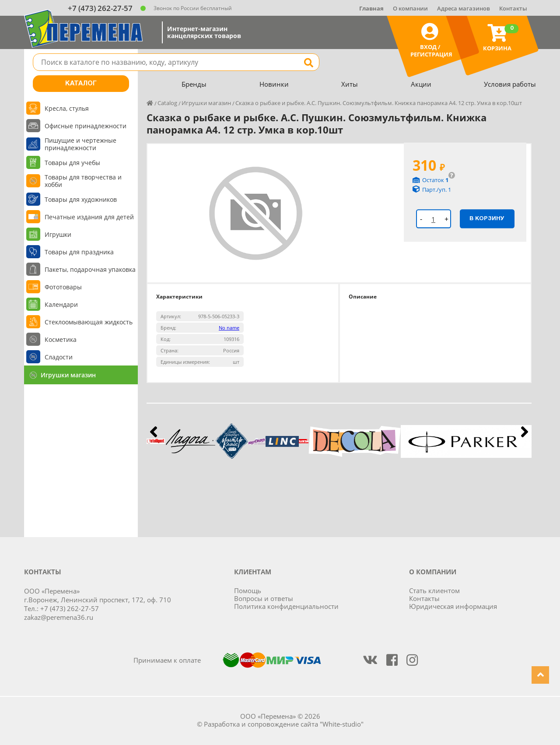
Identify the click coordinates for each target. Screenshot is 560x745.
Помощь (248, 590)
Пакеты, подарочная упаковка (90, 269)
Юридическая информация (453, 606)
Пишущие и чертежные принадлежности (80, 144)
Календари (61, 304)
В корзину (487, 218)
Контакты (513, 8)
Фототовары (63, 287)
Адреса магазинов (464, 8)
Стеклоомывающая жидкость (89, 322)
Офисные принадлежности (86, 126)
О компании (410, 8)
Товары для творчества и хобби (83, 181)
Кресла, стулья (67, 108)
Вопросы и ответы (264, 598)
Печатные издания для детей (89, 217)
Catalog (167, 103)
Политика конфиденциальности (286, 606)
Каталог (81, 84)
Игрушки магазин (68, 375)
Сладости (59, 357)
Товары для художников (81, 199)
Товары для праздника (79, 252)
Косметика (61, 339)
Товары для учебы (72, 163)
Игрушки (58, 234)
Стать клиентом (434, 590)
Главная (371, 8)
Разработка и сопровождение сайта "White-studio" (284, 724)
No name (229, 328)
